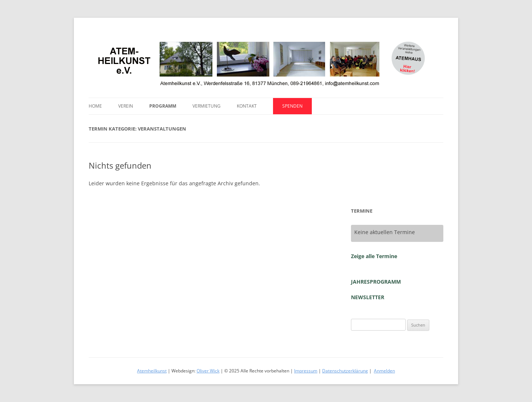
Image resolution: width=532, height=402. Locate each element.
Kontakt (247, 106)
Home (95, 106)
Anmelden (384, 371)
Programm (163, 106)
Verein (126, 106)
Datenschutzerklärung (345, 371)
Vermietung (207, 106)
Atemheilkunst (152, 371)
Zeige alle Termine (374, 256)
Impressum (306, 371)
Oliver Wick (208, 371)
